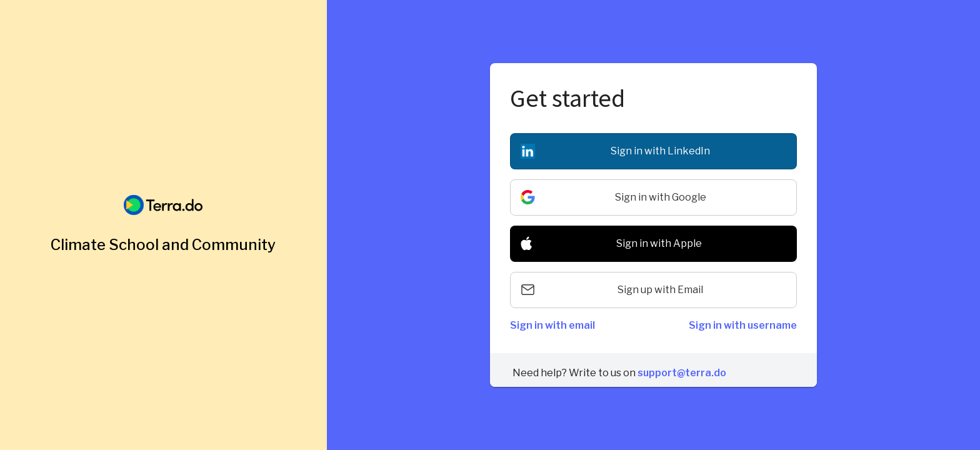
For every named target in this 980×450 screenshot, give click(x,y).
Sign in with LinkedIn (660, 151)
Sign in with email (552, 325)
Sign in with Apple (659, 243)
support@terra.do (682, 373)
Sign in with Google (661, 197)
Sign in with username (743, 325)
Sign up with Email (660, 290)
